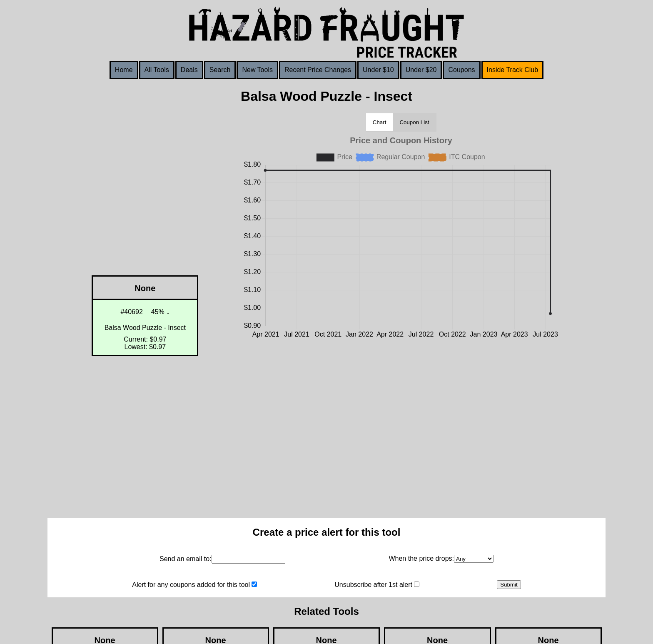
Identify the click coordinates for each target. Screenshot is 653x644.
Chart (380, 122)
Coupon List (414, 122)
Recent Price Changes (318, 70)
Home (124, 70)
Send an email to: (186, 559)
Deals (189, 70)
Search (220, 70)
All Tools (157, 70)
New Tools (257, 70)
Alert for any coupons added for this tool (191, 585)
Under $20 (421, 70)
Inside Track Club (513, 70)
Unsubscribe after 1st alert (373, 585)
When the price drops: (421, 558)
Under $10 (378, 70)
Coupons (461, 70)
